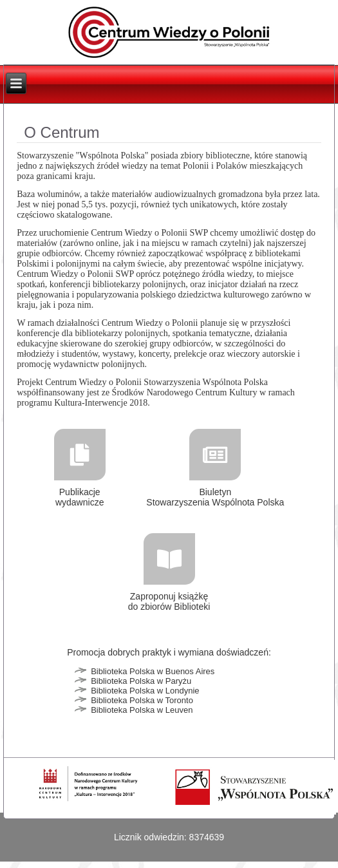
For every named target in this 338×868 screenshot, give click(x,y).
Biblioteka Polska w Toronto (142, 700)
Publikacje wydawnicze (80, 497)
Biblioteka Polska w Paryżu (141, 681)
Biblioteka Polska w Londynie (145, 691)
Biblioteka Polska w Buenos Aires (153, 671)
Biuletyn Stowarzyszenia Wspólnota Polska (215, 497)
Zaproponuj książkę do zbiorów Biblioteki (169, 601)
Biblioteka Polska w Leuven (142, 710)
